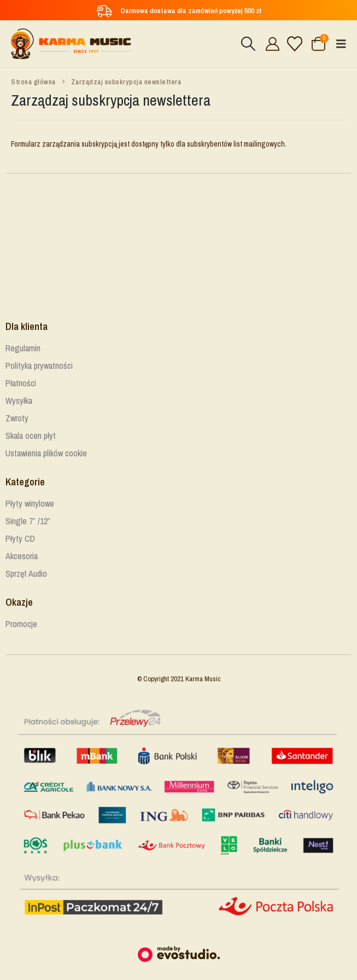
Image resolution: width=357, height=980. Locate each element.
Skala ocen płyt (31, 436)
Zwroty (17, 418)
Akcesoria (22, 556)
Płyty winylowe (30, 503)
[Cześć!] (271, 44)
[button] (248, 44)
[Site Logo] (71, 44)
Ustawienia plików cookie (46, 453)
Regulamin (23, 348)
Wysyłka (19, 401)
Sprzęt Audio (26, 573)
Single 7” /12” (28, 521)
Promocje (21, 624)
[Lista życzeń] (295, 44)
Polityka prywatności (39, 366)
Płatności (21, 383)
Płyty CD (20, 538)
